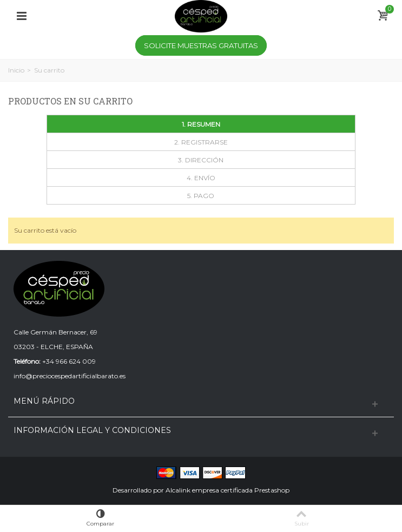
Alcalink (178, 490)
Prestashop (272, 490)
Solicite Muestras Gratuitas (201, 45)
